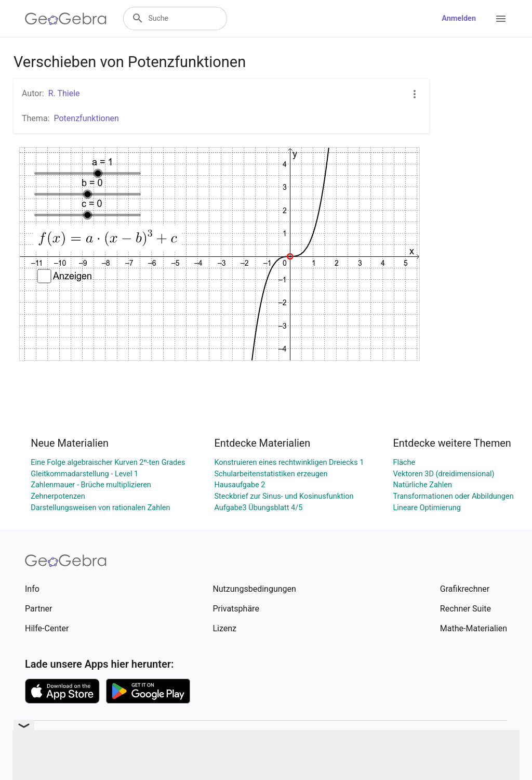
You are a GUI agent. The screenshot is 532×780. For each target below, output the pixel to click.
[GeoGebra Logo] (66, 19)
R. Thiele (64, 93)
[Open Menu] (501, 19)
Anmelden (459, 18)
